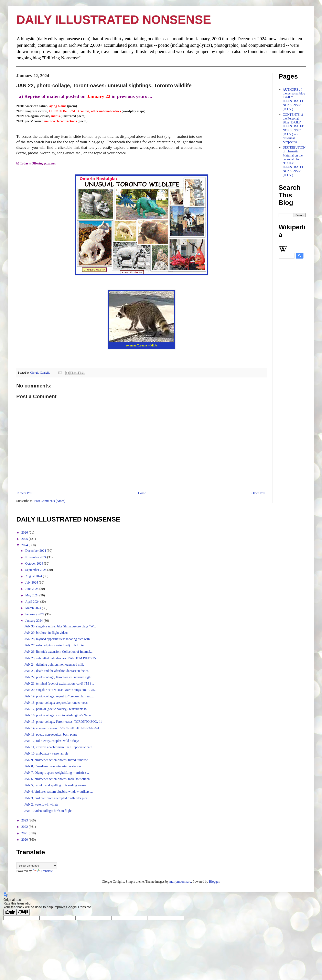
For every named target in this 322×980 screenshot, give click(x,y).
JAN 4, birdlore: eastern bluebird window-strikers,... (59, 792)
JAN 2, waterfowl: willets (41, 804)
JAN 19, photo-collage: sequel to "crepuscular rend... (59, 696)
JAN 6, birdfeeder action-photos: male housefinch (57, 779)
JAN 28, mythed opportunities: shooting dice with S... (60, 639)
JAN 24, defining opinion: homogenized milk (54, 664)
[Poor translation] (23, 912)
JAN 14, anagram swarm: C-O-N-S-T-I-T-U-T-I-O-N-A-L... (63, 728)
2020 (25, 840)
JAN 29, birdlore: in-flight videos (46, 633)
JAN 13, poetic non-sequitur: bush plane (51, 734)
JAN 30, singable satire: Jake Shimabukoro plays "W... (60, 626)
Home (142, 493)
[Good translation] (10, 912)
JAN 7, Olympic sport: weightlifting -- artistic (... (57, 773)
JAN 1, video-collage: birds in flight (48, 811)
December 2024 (36, 551)
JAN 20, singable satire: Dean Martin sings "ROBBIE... (61, 690)
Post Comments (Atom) (50, 501)
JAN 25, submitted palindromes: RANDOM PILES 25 (60, 658)
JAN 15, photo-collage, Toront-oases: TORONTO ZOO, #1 (63, 722)
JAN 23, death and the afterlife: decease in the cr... (57, 671)
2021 (25, 833)
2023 (25, 820)
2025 (25, 539)
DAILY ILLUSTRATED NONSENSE (114, 20)
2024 (25, 545)
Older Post (258, 493)
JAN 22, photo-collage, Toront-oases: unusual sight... (59, 677)
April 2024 (33, 602)
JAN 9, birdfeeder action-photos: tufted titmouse (56, 760)
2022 (25, 827)
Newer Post (25, 493)
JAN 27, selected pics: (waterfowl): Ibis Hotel (55, 645)
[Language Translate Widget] (37, 866)
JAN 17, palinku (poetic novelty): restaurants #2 (56, 709)
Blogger (214, 882)
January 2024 (34, 621)
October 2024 (35, 563)
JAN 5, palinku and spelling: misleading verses (55, 785)
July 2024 (32, 582)
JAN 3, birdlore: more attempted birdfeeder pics (56, 798)
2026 (25, 532)
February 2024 (35, 614)
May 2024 (32, 595)
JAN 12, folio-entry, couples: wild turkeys (52, 741)
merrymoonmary (180, 882)
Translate (43, 871)
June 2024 (32, 589)
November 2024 (36, 557)
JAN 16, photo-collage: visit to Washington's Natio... (59, 715)
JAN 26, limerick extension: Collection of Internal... (58, 652)
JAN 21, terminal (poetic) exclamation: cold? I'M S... (59, 683)
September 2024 (36, 570)
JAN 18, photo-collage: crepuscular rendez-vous (56, 703)
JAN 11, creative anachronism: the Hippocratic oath (58, 747)
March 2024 (34, 608)
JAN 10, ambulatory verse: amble (46, 753)
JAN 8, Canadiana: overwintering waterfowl (53, 766)
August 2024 (34, 576)
